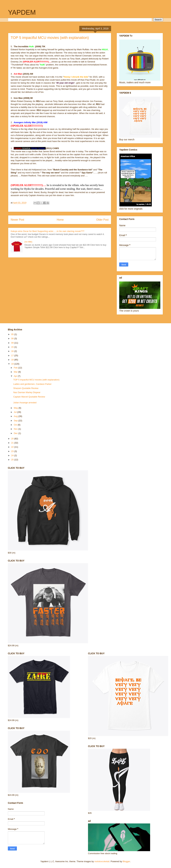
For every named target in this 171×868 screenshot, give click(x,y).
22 (13, 447)
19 (13, 364)
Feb (16, 368)
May (16, 408)
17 (13, 355)
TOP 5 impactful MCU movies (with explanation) (36, 380)
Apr (16, 376)
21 (13, 443)
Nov (16, 429)
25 (13, 460)
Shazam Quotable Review (26, 388)
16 (13, 351)
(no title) (28, 242)
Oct (16, 425)
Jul (16, 412)
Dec (16, 433)
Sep (16, 421)
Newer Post (17, 220)
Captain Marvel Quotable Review (29, 397)
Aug (16, 416)
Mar (16, 372)
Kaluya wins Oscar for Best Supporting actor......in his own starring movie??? (48, 231)
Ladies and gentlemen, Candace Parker (32, 384)
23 (13, 451)
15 (13, 347)
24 (13, 455)
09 (13, 343)
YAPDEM (22, 12)
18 (13, 360)
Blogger (126, 861)
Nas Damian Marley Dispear (27, 392)
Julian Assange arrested (25, 403)
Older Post (102, 220)
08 (13, 338)
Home (60, 220)
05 (13, 334)
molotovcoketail (102, 861)
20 (13, 439)
